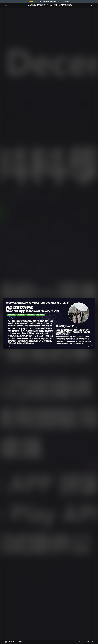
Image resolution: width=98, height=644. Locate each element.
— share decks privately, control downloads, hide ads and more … (49, 1)
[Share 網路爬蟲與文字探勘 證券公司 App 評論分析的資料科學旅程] (85, 642)
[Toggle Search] (91, 5)
